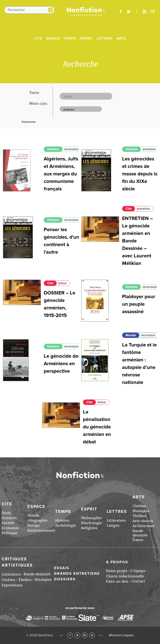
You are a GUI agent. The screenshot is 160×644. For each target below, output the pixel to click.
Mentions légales (121, 635)
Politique (9, 533)
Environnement (41, 530)
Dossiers (65, 579)
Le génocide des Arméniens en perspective (62, 364)
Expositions (12, 585)
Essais (62, 568)
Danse (138, 540)
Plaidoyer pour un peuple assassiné (139, 304)
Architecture (143, 526)
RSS (85, 635)
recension (71, 149)
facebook (120, 12)
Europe (34, 525)
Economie (10, 528)
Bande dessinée (140, 533)
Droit (6, 513)
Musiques (141, 511)
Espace (53, 38)
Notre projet (117, 571)
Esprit (87, 38)
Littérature (116, 521)
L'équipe (138, 571)
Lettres (105, 38)
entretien (149, 149)
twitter (129, 12)
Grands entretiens (77, 573)
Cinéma (139, 506)
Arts (121, 38)
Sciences (9, 518)
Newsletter (153, 12)
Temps (70, 38)
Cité (38, 38)
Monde (131, 335)
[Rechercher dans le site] (29, 10)
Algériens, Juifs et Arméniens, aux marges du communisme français (61, 174)
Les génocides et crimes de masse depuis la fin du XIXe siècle (140, 174)
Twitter (77, 635)
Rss (145, 12)
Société (8, 523)
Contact (138, 581)
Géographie (37, 521)
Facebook (70, 635)
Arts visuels (143, 521)
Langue (113, 525)
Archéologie (66, 525)
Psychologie (91, 523)
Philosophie (91, 518)
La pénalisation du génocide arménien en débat (97, 427)
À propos (117, 562)
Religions (89, 528)
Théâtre (139, 516)
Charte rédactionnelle (125, 576)
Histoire (53, 149)
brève (62, 283)
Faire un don (117, 581)
